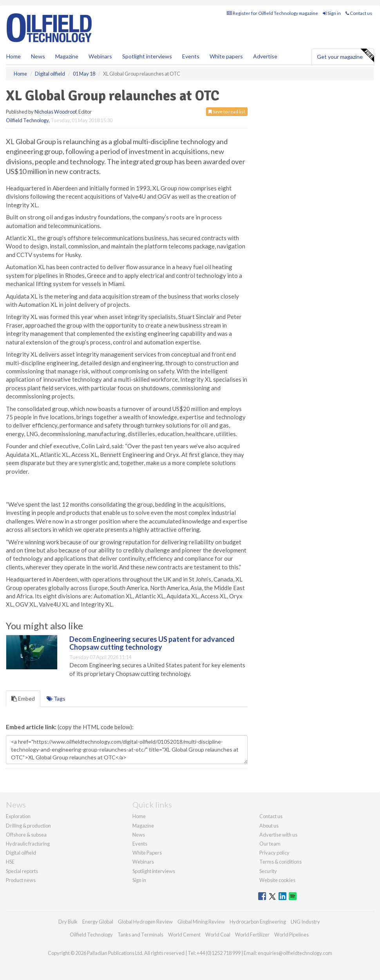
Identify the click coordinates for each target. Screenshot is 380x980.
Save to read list (227, 111)
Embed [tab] (23, 698)
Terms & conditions (280, 862)
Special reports (22, 871)
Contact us (359, 13)
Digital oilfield (21, 853)
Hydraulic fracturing (28, 844)
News (139, 835)
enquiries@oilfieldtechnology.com (295, 953)
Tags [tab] (56, 698)
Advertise (265, 56)
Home (14, 56)
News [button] (38, 56)
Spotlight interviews (147, 56)
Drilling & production (28, 826)
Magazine (67, 56)
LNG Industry (305, 922)
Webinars (100, 56)
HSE (10, 862)
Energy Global (98, 922)
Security (268, 871)
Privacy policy (274, 853)
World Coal (218, 935)
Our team (270, 844)
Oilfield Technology (27, 120)
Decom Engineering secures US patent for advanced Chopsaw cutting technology (152, 643)
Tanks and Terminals (140, 935)
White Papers (147, 853)
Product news (21, 880)
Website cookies (277, 880)
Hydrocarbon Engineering (258, 922)
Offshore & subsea (26, 835)
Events (191, 56)
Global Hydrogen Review (145, 922)
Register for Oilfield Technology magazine (272, 13)
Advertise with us (278, 835)
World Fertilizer (252, 935)
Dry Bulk (68, 922)
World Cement (184, 935)
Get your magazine (345, 56)
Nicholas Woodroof (55, 112)
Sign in (332, 13)
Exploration (18, 816)
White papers (226, 56)
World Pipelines (291, 935)
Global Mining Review (201, 922)
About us (269, 826)
